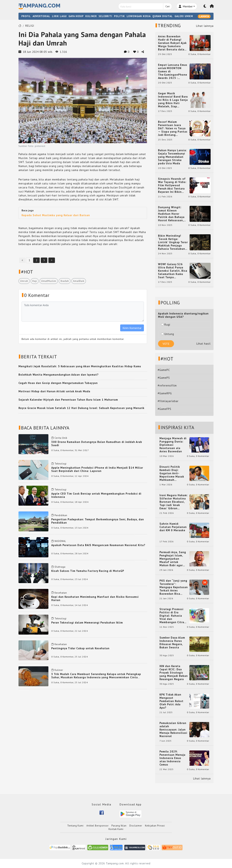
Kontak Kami (116, 829)
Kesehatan (61, 593)
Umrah (24, 281)
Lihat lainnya (205, 26)
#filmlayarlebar (168, 401)
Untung (168, 334)
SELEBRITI (105, 16)
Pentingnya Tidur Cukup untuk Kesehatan (80, 648)
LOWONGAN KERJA (139, 16)
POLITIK (119, 16)
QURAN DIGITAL (163, 16)
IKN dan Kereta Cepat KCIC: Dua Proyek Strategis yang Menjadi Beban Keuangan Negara (174, 673)
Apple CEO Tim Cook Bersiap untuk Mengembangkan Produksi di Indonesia (96, 495)
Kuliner (59, 670)
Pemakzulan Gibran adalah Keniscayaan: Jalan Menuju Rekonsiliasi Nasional (173, 730)
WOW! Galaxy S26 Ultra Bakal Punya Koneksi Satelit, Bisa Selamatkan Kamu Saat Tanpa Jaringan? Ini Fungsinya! (173, 271)
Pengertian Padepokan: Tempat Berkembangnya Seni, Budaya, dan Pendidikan (98, 521)
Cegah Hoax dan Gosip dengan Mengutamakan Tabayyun (58, 383)
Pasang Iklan (119, 826)
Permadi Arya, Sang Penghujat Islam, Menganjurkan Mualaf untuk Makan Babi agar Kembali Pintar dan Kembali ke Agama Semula (173, 559)
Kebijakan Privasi (155, 826)
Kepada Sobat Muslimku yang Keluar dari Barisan (56, 215)
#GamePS (164, 378)
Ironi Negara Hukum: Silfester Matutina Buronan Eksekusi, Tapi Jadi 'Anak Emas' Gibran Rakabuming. (174, 502)
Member (186, 6)
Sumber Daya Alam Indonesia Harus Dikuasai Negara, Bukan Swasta (172, 643)
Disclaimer (136, 826)
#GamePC (164, 370)
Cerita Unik (61, 438)
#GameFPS (164, 409)
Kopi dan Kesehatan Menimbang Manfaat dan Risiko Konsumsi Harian (95, 598)
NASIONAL (60, 541)
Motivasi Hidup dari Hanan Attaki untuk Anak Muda (54, 391)
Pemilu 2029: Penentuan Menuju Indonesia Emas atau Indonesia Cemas (172, 758)
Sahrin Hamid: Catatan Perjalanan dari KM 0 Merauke (173, 527)
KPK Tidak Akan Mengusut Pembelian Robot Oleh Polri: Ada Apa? (171, 701)
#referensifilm (167, 385)
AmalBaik (79, 281)
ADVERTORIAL (41, 16)
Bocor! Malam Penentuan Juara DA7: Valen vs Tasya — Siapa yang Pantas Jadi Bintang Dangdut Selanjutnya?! (173, 128)
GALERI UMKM (184, 16)
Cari (168, 6)
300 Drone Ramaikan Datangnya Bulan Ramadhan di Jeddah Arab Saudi (97, 444)
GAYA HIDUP (76, 16)
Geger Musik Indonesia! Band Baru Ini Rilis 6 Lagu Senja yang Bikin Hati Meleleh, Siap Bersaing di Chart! (173, 100)
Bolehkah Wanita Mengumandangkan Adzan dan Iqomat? (59, 375)
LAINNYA (204, 16)
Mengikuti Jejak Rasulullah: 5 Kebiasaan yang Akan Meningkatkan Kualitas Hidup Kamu (80, 366)
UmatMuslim (49, 281)
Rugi (166, 325)
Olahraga (60, 567)
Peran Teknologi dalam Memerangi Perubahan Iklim (87, 623)
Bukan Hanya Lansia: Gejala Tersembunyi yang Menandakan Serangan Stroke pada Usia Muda (172, 157)
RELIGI (30, 26)
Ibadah (65, 281)
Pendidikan (61, 515)
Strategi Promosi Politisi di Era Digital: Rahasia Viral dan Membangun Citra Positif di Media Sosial (172, 616)
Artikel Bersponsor (98, 826)
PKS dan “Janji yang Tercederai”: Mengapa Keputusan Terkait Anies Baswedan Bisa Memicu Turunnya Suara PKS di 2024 (174, 587)
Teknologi (61, 464)
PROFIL (26, 16)
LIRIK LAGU (59, 16)
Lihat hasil (204, 344)
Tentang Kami (75, 826)
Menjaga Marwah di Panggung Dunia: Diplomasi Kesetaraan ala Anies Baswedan (173, 445)
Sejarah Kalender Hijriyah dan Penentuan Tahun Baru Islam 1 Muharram (68, 400)
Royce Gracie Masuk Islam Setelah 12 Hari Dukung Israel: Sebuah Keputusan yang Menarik (81, 408)
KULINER (91, 16)
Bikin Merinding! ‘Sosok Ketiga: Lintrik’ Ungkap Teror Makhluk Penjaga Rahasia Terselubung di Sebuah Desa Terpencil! (173, 242)
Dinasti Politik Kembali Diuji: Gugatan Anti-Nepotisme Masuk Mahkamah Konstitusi (172, 473)
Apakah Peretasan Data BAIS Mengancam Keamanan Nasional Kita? (98, 545)
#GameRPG (165, 393)
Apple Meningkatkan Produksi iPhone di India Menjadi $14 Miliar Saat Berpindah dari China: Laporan (97, 469)
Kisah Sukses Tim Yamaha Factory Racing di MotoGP (88, 571)
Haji (35, 281)
